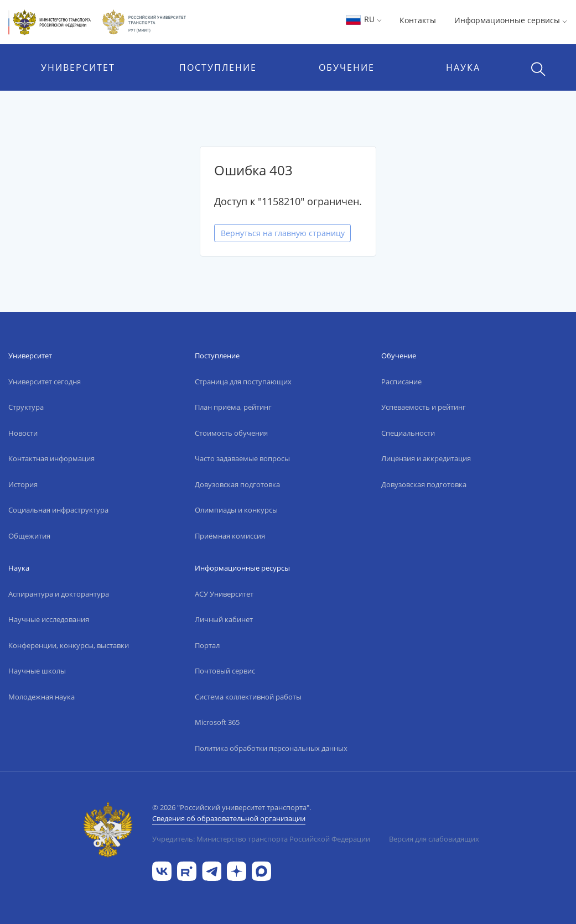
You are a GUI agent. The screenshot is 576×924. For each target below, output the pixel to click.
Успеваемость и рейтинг (424, 407)
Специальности (408, 433)
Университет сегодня (45, 382)
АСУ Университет (224, 594)
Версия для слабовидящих (434, 839)
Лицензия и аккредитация (426, 458)
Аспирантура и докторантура (59, 594)
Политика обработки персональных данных (271, 748)
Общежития (29, 536)
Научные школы (37, 671)
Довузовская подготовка (237, 484)
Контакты (418, 20)
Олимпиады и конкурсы (236, 510)
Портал (207, 645)
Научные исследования (49, 619)
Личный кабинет (224, 619)
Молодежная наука (41, 697)
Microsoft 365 (217, 722)
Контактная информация (51, 458)
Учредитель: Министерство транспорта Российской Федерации (261, 839)
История (23, 484)
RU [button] (363, 19)
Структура (26, 407)
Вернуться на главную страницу (283, 233)
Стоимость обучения (231, 433)
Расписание (401, 382)
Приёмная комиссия (230, 536)
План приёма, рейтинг (233, 407)
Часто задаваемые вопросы (242, 458)
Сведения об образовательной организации (229, 818)
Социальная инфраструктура (58, 510)
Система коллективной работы (248, 697)
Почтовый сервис (225, 671)
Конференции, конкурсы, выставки (69, 645)
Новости (23, 433)
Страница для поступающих (243, 382)
